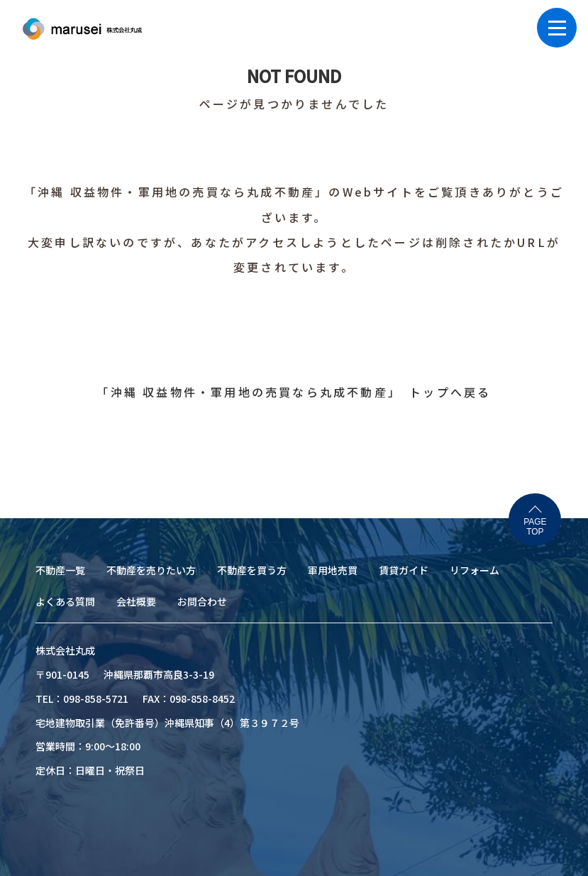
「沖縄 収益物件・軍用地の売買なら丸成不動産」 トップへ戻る (294, 392)
